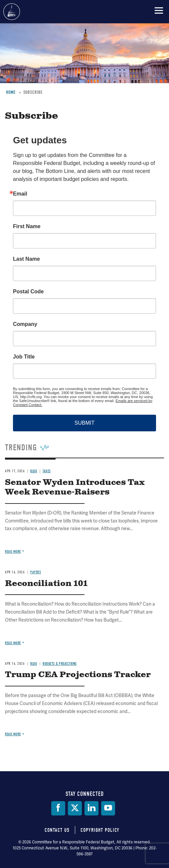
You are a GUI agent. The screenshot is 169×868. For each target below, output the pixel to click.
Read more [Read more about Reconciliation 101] (13, 643)
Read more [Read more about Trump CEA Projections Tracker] (13, 734)
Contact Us (57, 830)
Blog (34, 471)
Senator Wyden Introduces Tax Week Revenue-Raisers (75, 487)
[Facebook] (58, 808)
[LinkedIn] (91, 808)
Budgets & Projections (60, 664)
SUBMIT (84, 423)
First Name (27, 226)
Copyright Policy (100, 830)
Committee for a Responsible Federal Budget (12, 12)
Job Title (24, 357)
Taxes (47, 471)
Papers (36, 572)
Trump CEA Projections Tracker (78, 675)
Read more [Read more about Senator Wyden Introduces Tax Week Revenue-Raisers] (13, 552)
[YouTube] (108, 808)
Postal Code (28, 292)
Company (25, 324)
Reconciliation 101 (46, 584)
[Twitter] (75, 808)
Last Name (26, 259)
